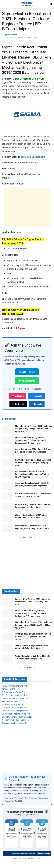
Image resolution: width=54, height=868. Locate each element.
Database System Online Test (14, 708)
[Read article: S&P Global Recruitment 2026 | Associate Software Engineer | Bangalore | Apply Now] (8, 463)
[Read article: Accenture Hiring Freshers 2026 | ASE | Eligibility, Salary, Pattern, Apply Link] (8, 486)
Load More (27, 537)
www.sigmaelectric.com (33, 157)
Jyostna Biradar (11, 35)
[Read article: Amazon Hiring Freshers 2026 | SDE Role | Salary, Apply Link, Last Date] (8, 507)
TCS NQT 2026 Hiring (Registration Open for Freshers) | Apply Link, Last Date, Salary (33, 637)
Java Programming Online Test (15, 698)
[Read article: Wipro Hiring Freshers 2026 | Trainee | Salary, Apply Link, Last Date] (8, 518)
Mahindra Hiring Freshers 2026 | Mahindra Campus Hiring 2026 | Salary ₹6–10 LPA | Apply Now (34, 429)
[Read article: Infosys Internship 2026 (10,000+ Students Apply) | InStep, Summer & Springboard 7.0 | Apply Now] (8, 440)
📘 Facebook (36, 396)
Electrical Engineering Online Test (16, 714)
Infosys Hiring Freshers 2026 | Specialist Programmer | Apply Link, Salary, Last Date (33, 602)
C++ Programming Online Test (15, 695)
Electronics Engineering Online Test (17, 717)
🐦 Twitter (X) (18, 404)
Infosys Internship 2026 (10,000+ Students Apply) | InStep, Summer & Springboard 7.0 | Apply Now (31, 440)
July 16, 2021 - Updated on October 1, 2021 (22, 38)
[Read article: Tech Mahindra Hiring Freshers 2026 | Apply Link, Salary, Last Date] (8, 648)
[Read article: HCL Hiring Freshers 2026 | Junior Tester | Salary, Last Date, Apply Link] (8, 496)
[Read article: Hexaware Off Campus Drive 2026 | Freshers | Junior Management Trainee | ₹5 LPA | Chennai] (8, 474)
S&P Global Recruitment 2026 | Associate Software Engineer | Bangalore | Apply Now (33, 463)
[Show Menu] (3, 4)
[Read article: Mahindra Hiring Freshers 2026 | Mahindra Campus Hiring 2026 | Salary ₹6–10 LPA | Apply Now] (8, 429)
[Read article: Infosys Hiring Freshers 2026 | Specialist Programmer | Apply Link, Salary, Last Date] (8, 602)
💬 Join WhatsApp (27, 381)
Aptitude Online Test (11, 689)
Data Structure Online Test (13, 704)
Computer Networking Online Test (16, 711)
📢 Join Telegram (27, 372)
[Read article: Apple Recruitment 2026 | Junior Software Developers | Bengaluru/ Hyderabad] (8, 452)
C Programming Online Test (14, 692)
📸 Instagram (18, 396)
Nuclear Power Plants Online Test (16, 720)
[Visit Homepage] (27, 4)
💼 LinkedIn (37, 404)
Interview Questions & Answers (15, 686)
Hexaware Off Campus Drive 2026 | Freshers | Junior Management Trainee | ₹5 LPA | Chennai (33, 474)
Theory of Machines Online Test (15, 723)
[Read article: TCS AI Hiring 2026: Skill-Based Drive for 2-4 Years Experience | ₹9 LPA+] (8, 659)
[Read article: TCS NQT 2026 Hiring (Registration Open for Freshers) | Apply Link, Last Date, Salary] (8, 637)
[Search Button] (51, 4)
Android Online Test (10, 701)
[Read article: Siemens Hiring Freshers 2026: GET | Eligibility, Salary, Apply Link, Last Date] (8, 528)
